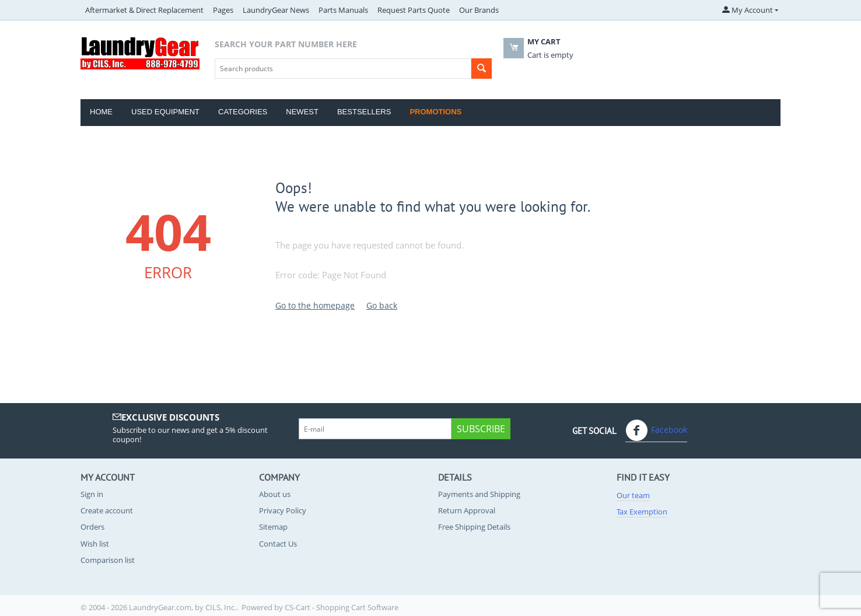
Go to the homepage (315, 305)
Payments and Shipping (479, 494)
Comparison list (108, 560)
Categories (243, 112)
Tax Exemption (642, 512)
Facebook (656, 430)
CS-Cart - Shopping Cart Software (342, 607)
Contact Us (278, 544)
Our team (633, 495)
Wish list (95, 544)
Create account (107, 510)
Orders (92, 527)
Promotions (435, 112)
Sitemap (273, 527)
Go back (382, 305)
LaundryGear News (276, 10)
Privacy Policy (283, 510)
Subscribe (481, 429)
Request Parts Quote (414, 10)
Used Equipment (165, 112)
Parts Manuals (343, 10)
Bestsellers (364, 112)
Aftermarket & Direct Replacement (144, 10)
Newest (302, 112)
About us (275, 494)
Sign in (92, 494)
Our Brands (479, 10)
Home (101, 112)
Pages (223, 10)
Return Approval (467, 510)
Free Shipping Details (474, 527)
